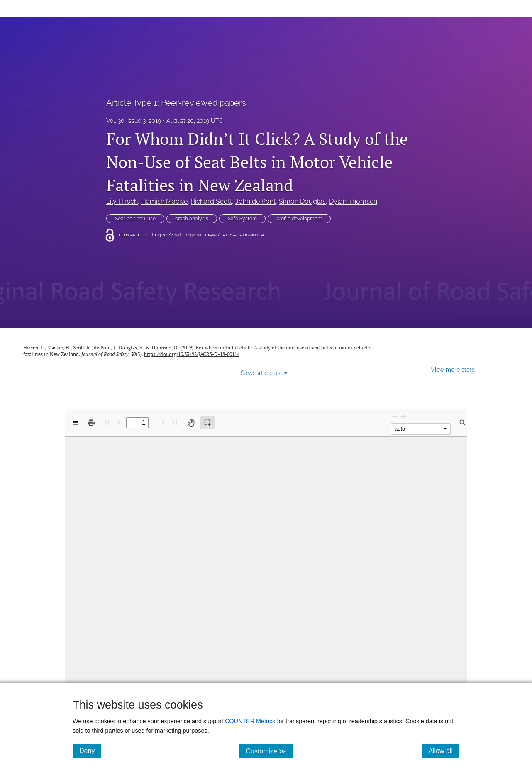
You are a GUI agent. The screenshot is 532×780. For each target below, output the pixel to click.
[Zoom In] (403, 416)
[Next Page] (163, 422)
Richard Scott (211, 201)
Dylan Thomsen (353, 201)
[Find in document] (463, 423)
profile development (299, 219)
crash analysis (192, 219)
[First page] (107, 422)
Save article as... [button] (264, 373)
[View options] (75, 423)
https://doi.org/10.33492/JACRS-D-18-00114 (208, 235)
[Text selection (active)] (207, 423)
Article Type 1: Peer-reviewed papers (176, 103)
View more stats (453, 369)
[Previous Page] (119, 422)
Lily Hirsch (122, 201)
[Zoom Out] (395, 416)
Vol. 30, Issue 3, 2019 (134, 121)
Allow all (444, 751)
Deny (90, 751)
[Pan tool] (191, 423)
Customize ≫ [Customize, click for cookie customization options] (269, 751)
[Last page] (175, 422)
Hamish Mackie (164, 201)
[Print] (91, 423)
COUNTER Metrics (250, 721)
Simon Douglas (302, 201)
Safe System (242, 219)
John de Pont (255, 201)
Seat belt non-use (135, 219)
